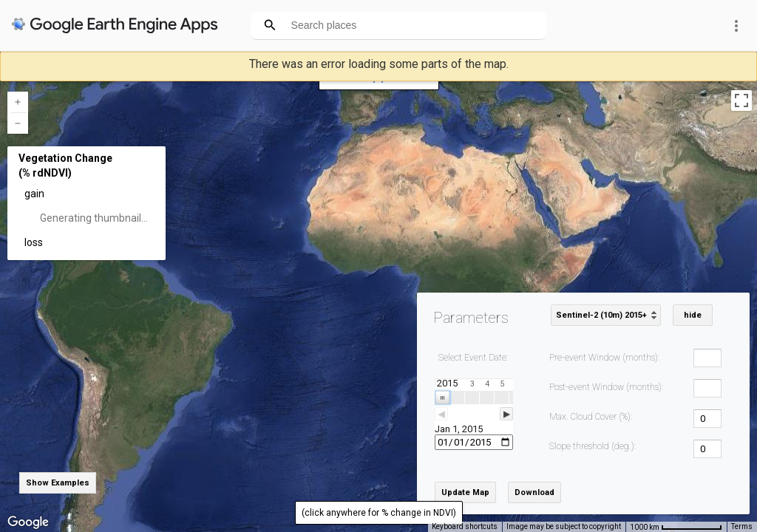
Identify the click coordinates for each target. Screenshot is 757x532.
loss (34, 242)
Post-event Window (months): (606, 387)
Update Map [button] (465, 492)
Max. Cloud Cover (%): (591, 417)
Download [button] (534, 492)
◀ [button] (441, 414)
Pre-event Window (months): (604, 358)
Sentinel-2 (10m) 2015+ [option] (601, 315)
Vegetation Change (65, 158)
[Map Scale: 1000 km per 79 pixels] (676, 527)
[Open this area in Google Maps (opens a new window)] (28, 522)
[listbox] (606, 315)
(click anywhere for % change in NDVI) (379, 513)
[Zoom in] (18, 102)
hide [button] (693, 315)
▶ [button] (506, 414)
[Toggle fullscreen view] (741, 100)
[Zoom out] (18, 123)
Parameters (471, 318)
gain (34, 194)
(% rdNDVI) (45, 173)
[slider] (474, 414)
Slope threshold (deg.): (593, 446)
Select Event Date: (473, 358)
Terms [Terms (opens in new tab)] (742, 526)
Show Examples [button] (58, 483)
